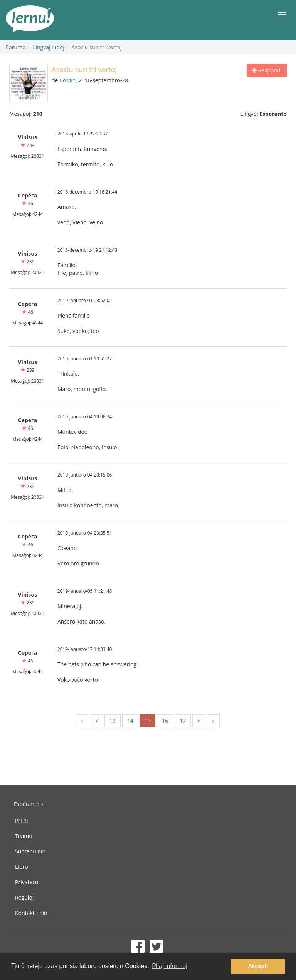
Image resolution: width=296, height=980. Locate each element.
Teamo (24, 836)
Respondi (267, 70)
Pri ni (21, 820)
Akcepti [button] (258, 966)
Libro (22, 867)
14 (130, 721)
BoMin (67, 80)
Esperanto (29, 804)
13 (113, 721)
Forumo (16, 47)
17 (183, 721)
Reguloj (24, 897)
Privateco (27, 882)
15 (148, 720)
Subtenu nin (30, 851)
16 (165, 721)
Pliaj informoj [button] (170, 966)
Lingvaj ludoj (49, 47)
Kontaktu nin (31, 913)
